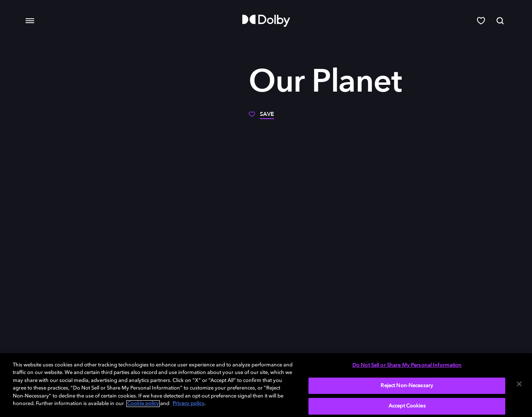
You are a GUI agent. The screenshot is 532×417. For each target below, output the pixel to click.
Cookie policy (143, 404)
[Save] (261, 117)
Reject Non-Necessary (407, 386)
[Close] (519, 384)
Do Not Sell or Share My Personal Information (407, 365)
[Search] (500, 21)
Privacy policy (188, 404)
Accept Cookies (407, 406)
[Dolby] (266, 21)
